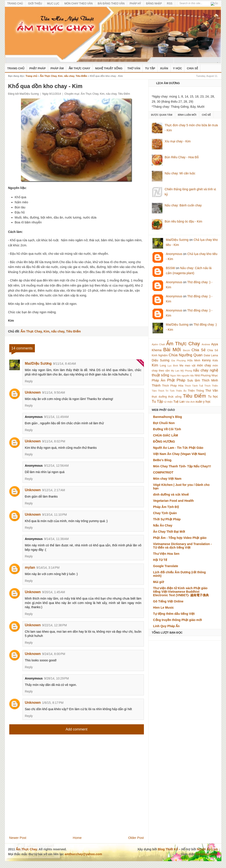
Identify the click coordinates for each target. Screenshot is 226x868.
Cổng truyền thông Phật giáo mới (178, 620)
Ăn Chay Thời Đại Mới (169, 532)
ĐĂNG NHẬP (154, 4)
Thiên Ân (181, 391)
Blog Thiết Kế (168, 849)
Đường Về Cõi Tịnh (167, 429)
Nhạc (215, 376)
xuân (199, 402)
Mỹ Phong (186, 371)
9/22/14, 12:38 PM (55, 625)
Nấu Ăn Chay (163, 525)
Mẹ (181, 366)
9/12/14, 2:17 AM (54, 490)
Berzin (186, 350)
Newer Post (18, 838)
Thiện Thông (196, 391)
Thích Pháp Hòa (173, 386)
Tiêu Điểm (81, 76)
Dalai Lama (211, 355)
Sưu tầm (194, 380)
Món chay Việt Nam (167, 479)
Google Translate (166, 566)
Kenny (206, 360)
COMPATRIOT (163, 472)
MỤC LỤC (53, 4)
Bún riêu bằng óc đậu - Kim (183, 221)
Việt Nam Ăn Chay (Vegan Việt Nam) (180, 454)
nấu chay (69, 76)
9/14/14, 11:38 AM (56, 539)
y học (207, 402)
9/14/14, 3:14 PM (48, 568)
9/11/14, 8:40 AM (64, 364)
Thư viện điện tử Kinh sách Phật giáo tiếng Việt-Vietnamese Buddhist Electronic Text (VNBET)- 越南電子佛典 (181, 592)
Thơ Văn (134, 68)
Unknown (33, 392)
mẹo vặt (190, 366)
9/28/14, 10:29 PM (56, 678)
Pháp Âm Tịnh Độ (166, 507)
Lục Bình (173, 366)
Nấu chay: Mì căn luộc (180, 173)
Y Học (178, 68)
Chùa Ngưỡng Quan (186, 355)
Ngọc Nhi (175, 376)
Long (163, 366)
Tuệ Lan (179, 402)
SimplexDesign (207, 854)
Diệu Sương (161, 360)
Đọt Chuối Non (164, 423)
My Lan (175, 371)
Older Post (136, 838)
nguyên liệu (188, 376)
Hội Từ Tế (160, 560)
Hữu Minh (194, 360)
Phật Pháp (38, 68)
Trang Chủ (16, 68)
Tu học (213, 396)
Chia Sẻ (193, 68)
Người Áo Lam (207, 849)
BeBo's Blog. (163, 460)
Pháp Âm (57, 68)
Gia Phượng (179, 360)
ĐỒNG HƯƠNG (164, 442)
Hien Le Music (164, 608)
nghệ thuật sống (109, 68)
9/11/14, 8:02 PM (54, 441)
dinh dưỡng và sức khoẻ (171, 494)
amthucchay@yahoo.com (83, 854)
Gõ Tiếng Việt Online (168, 601)
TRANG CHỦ (15, 4)
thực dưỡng (159, 397)
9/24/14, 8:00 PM (54, 654)
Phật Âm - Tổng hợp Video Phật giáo (180, 538)
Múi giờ (159, 582)
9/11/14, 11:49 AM (56, 417)
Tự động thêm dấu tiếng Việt (174, 614)
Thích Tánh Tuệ (194, 386)
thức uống (175, 397)
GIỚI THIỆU (35, 4)
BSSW (170, 268)
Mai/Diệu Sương (38, 363)
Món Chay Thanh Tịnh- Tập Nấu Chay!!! (182, 466)
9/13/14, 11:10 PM (55, 515)
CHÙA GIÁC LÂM (166, 435)
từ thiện (168, 402)
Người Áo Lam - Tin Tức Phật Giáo (178, 448)
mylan (30, 567)
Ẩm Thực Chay (79, 68)
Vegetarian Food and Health (173, 501)
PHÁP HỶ (135, 4)
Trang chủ (31, 76)
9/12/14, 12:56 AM (56, 466)
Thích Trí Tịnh (166, 391)
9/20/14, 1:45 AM (54, 592)
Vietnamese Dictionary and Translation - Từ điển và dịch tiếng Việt (183, 546)
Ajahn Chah (158, 344)
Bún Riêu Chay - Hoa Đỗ (182, 157)
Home (77, 838)
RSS (170, 4)
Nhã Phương (203, 376)
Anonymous (174, 254)
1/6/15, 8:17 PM (53, 703)
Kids (215, 360)
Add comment (76, 729)
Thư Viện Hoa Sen (166, 554)
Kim (60, 76)
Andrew (206, 344)
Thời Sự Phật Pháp (167, 519)
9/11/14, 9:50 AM (54, 392)
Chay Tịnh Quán (165, 513)
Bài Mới (172, 350)
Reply (29, 381)
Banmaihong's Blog (168, 417)
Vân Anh (190, 402)
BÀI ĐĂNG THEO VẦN (111, 4)
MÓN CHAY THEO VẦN (79, 4)
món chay (204, 365)
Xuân (164, 68)
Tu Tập (150, 68)
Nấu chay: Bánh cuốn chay (183, 205)
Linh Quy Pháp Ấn (166, 626)
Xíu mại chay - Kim (178, 141)
